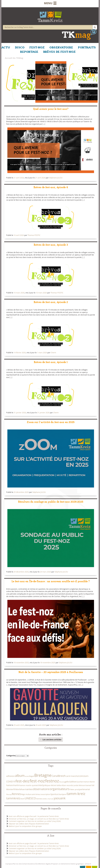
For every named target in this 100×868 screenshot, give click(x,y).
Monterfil (11, 789)
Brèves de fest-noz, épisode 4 (51, 187)
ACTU (6, 47)
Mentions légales (45, 864)
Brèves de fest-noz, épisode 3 (51, 244)
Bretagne (43, 775)
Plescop (9, 794)
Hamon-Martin (89, 782)
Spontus (54, 794)
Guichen (80, 782)
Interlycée (42, 785)
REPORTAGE (29, 51)
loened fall (90, 785)
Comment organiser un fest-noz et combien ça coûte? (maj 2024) (35, 821)
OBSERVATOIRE (61, 47)
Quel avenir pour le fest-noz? (51, 109)
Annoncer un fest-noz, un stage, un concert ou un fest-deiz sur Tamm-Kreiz (39, 819)
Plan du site (17, 864)
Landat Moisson (79, 785)
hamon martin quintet (29, 785)
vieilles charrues (48, 799)
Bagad (32, 776)
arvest (27, 776)
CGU (36, 864)
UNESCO (30, 798)
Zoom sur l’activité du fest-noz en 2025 (51, 422)
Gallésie (73, 782)
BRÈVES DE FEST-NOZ (59, 51)
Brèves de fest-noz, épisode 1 (51, 362)
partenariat (84, 789)
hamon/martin (13, 785)
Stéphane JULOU (56, 178)
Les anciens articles (51, 740)
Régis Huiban (26, 794)
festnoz (52, 781)
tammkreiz (13, 798)
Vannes (39, 799)
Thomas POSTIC (34, 235)
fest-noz (37, 781)
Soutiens (31, 864)
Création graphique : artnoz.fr (80, 864)
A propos (9, 864)
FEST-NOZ (37, 47)
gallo (67, 782)
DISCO (20, 47)
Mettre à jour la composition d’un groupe (25, 826)
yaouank (60, 798)
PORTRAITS (87, 47)
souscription (45, 794)
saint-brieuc (36, 794)
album (20, 776)
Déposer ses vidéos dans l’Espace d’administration (29, 824)
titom (22, 799)
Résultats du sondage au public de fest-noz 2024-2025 (51, 501)
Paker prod (74, 789)
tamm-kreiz (76, 794)
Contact (24, 864)
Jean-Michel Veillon (54, 785)
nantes (29, 789)
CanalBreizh (59, 776)
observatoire (41, 789)
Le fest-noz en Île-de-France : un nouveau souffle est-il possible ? (51, 581)
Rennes (16, 794)
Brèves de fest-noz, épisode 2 (51, 302)
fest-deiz (22, 781)
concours (84, 776)
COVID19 (11, 782)
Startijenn (62, 794)
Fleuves (62, 782)
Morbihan (20, 789)
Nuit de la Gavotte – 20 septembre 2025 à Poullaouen (51, 672)
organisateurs (60, 789)
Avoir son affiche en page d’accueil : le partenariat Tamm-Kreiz (34, 816)
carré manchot (72, 776)
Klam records (67, 785)
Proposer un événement (60, 864)
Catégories (11, 756)
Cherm (53, 353)
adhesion (11, 776)
